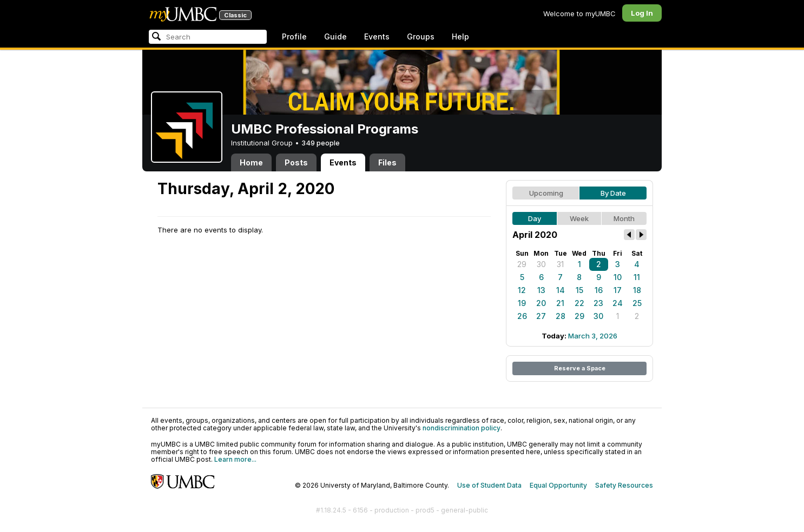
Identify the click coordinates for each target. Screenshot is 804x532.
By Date (613, 193)
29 (522, 264)
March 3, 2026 (593, 336)
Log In (642, 13)
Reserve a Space (580, 368)
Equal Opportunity (558, 485)
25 (637, 303)
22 (579, 303)
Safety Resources (624, 485)
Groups (421, 36)
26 (522, 316)
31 (560, 264)
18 (637, 290)
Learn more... (235, 459)
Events (377, 36)
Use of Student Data (489, 485)
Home (251, 162)
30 (541, 264)
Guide (335, 36)
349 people (321, 143)
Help (460, 36)
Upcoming (546, 193)
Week (579, 218)
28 (561, 316)
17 (618, 290)
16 (599, 290)
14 (561, 290)
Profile (294, 36)
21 (560, 303)
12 (522, 290)
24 (618, 303)
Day (535, 218)
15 (579, 290)
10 (618, 277)
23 (598, 303)
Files (387, 162)
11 (637, 277)
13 (541, 290)
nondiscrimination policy (462, 428)
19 (522, 303)
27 (541, 316)
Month (624, 218)
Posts (296, 162)
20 (541, 303)
